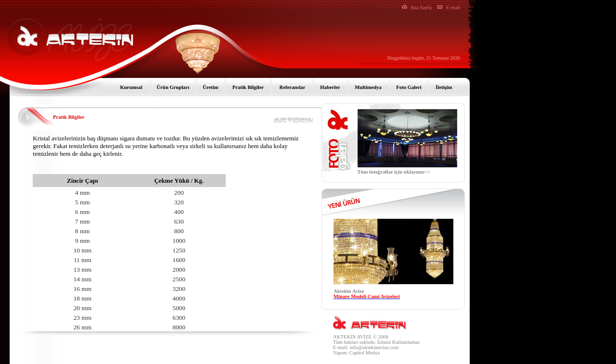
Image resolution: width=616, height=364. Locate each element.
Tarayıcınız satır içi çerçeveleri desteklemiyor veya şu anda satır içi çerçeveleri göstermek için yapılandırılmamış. (393, 261)
